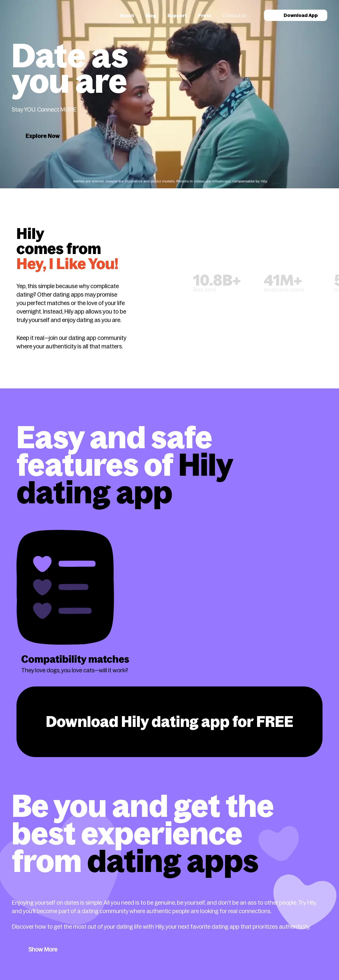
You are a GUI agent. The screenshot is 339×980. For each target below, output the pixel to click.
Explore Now (43, 136)
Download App (296, 15)
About (127, 16)
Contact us (234, 16)
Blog (151, 16)
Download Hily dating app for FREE (170, 722)
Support (177, 16)
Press (205, 16)
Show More (43, 950)
